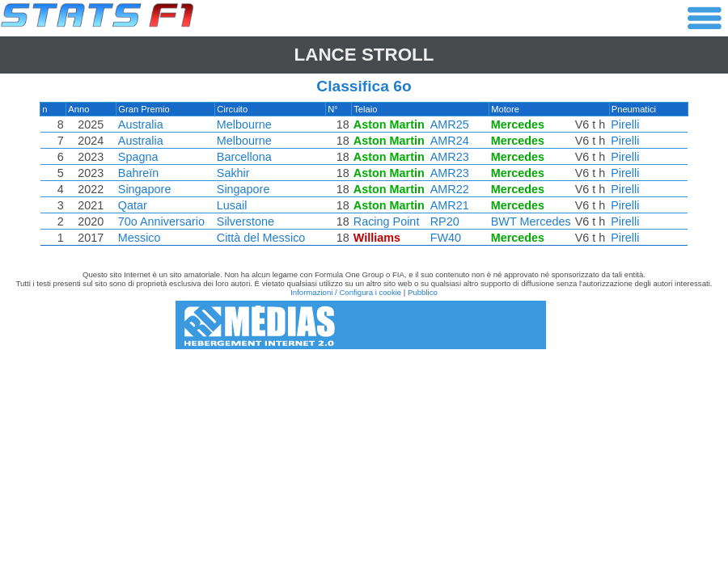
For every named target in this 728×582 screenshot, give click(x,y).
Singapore (146, 189)
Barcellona (245, 157)
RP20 (443, 221)
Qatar (134, 205)
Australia (142, 124)
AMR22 (448, 189)
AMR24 (448, 141)
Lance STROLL (364, 55)
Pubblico (423, 292)
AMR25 (448, 124)
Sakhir (234, 173)
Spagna (140, 157)
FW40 (444, 238)
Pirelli (622, 124)
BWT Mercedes (529, 221)
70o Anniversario (163, 221)
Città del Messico (262, 238)
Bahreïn (140, 173)
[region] (364, 178)
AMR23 (448, 157)
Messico (141, 238)
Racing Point (386, 221)
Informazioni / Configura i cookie (346, 292)
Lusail (233, 205)
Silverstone (246, 221)
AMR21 (448, 205)
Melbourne (245, 124)
